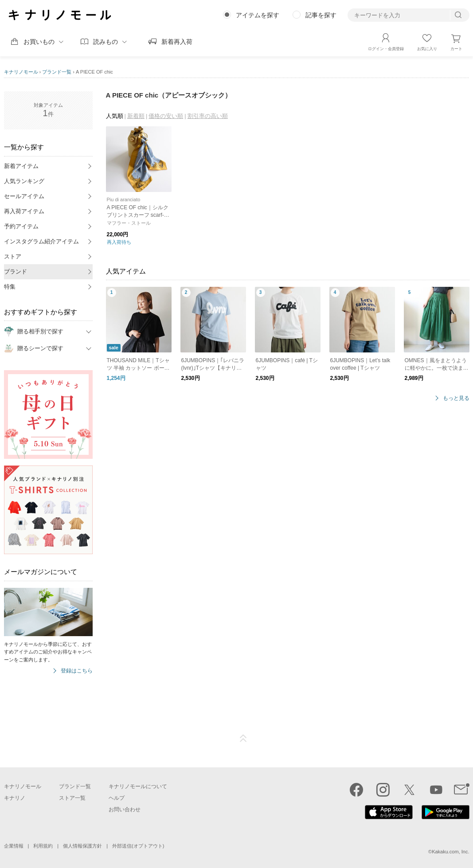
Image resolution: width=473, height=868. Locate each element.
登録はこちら (77, 671)
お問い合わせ (125, 809)
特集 (10, 287)
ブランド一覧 (57, 72)
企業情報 (14, 846)
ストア (13, 256)
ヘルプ (117, 798)
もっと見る (456, 398)
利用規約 (43, 846)
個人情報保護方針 (82, 846)
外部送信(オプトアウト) (138, 846)
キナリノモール (21, 72)
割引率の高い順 (208, 116)
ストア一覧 (72, 798)
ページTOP (243, 739)
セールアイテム (24, 196)
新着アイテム (21, 166)
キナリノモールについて (138, 786)
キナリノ (15, 798)
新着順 (136, 116)
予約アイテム (21, 226)
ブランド (16, 272)
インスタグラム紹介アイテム (41, 241)
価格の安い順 (166, 116)
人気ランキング (24, 181)
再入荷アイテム (24, 211)
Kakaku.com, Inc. (450, 852)
